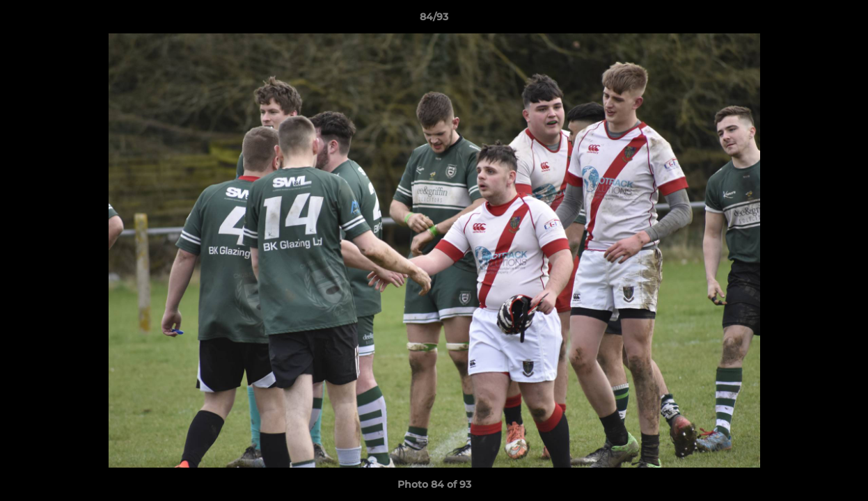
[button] (843, 20)
